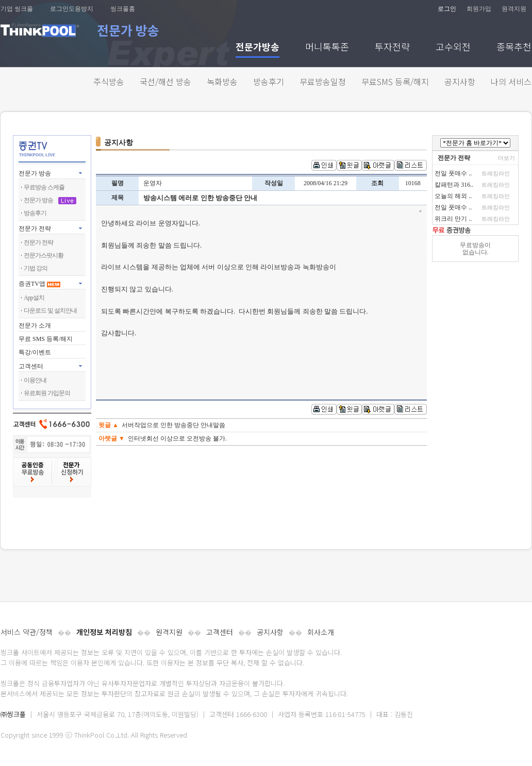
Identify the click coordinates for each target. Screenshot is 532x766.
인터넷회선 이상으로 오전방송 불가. (177, 438)
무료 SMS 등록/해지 (46, 339)
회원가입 (479, 9)
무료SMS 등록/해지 (395, 82)
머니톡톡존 (327, 48)
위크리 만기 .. (453, 219)
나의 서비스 (511, 82)
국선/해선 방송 (165, 82)
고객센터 (220, 632)
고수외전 (453, 48)
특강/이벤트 (35, 352)
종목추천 (514, 48)
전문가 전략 (35, 229)
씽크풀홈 (123, 9)
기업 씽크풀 (17, 9)
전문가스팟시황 (44, 255)
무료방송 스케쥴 (44, 187)
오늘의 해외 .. (453, 196)
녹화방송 (222, 82)
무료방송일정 (323, 82)
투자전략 (392, 48)
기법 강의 (36, 268)
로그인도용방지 (72, 9)
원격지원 (514, 9)
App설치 (34, 298)
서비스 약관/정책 (27, 632)
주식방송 (109, 82)
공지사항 (460, 82)
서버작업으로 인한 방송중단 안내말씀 (173, 425)
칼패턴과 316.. (454, 185)
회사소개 (321, 632)
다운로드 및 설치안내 (50, 311)
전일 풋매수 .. (453, 173)
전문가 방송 (35, 173)
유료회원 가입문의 (47, 393)
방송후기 (269, 82)
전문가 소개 (35, 325)
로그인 (447, 9)
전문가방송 (257, 48)
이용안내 (35, 380)
